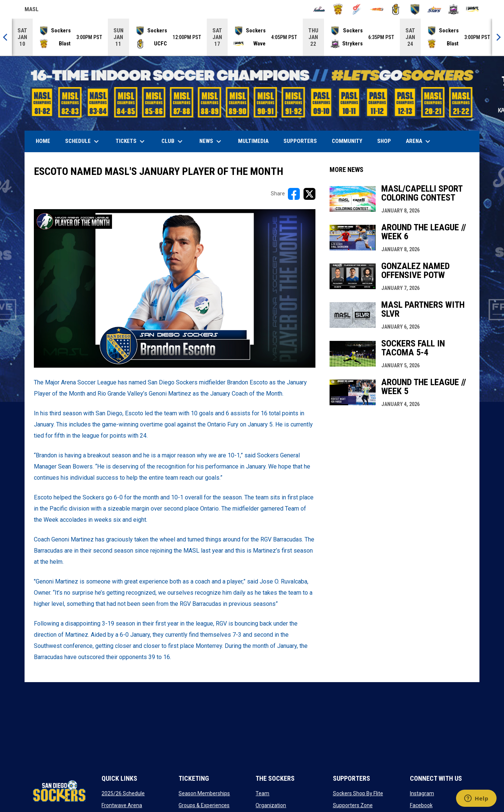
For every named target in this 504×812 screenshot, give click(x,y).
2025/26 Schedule (123, 793)
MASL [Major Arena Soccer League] (32, 10)
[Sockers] (415, 9)
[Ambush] (319, 9)
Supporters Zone (353, 805)
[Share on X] (309, 194)
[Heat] (377, 9)
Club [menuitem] (173, 141)
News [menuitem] (211, 141)
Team (262, 793)
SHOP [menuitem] (387, 141)
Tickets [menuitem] (131, 141)
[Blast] (338, 9)
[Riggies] (396, 9)
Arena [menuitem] (422, 141)
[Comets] (357, 9)
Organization (271, 805)
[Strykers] (454, 9)
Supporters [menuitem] (300, 141)
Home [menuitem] (43, 141)
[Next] (498, 37)
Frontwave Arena (122, 805)
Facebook (421, 805)
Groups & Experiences (204, 805)
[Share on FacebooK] (294, 194)
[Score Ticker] (252, 37)
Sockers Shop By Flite (358, 793)
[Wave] (473, 9)
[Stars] (434, 9)
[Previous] (6, 37)
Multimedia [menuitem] (253, 141)
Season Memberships (204, 793)
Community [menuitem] (347, 141)
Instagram (422, 793)
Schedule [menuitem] (83, 141)
